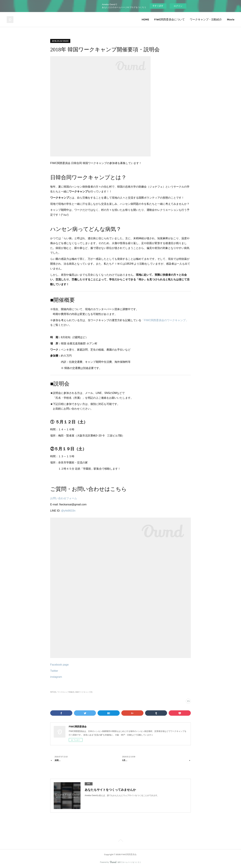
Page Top (120, 841)
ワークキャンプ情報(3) (66, 692)
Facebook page (59, 665)
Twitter (54, 671)
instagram (56, 677)
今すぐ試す (158, 6)
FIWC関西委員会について (169, 19)
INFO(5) (53, 692)
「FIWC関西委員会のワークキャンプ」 (165, 320)
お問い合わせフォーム (64, 498)
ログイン (178, 6)
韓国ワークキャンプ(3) (84, 692)
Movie (231, 19)
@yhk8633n (68, 511)
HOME (145, 19)
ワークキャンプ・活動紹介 (206, 19)
